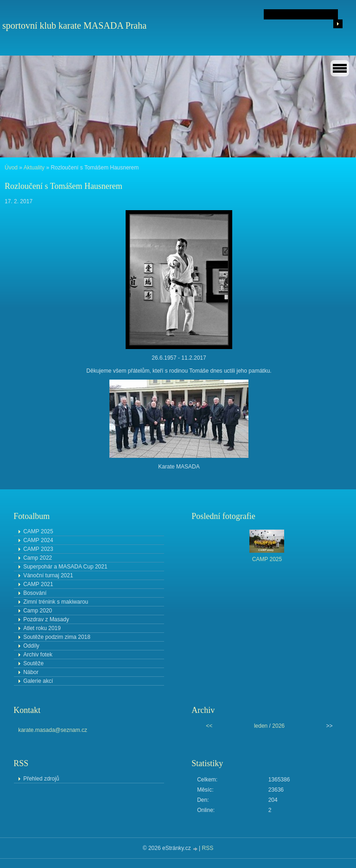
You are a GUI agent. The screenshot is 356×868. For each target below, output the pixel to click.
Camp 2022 (38, 558)
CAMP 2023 (38, 549)
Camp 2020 (38, 611)
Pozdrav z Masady (46, 619)
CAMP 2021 (38, 584)
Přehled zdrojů (41, 779)
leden (261, 726)
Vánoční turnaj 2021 (48, 575)
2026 (278, 726)
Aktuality (34, 168)
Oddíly (31, 646)
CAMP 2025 (38, 531)
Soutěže (33, 663)
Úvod (11, 168)
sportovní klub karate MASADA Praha (74, 25)
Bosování (35, 593)
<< (209, 726)
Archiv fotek (38, 655)
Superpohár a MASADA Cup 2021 (65, 567)
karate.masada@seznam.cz (53, 730)
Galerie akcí (38, 681)
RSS (208, 848)
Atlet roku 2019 (42, 628)
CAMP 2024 (38, 540)
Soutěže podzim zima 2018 (57, 637)
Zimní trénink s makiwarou (56, 602)
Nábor (31, 672)
